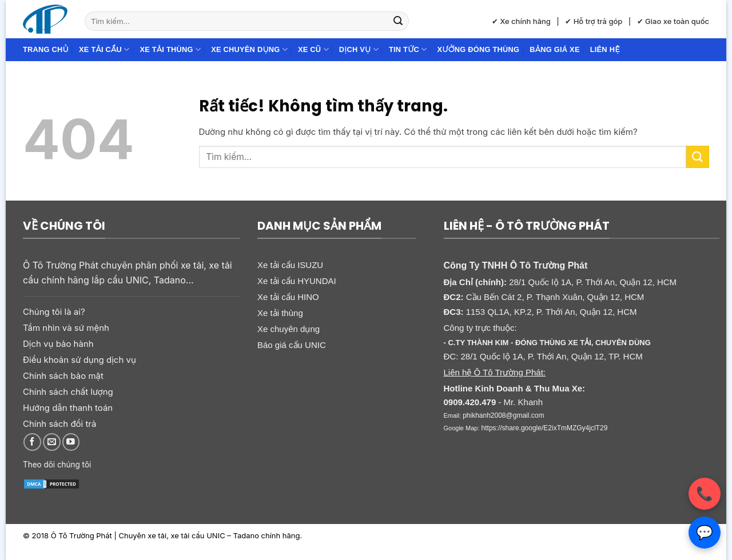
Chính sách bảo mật (63, 376)
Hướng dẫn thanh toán (68, 408)
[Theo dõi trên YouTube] (71, 442)
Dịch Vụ (359, 49)
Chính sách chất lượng (68, 392)
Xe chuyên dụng (249, 49)
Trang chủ (46, 49)
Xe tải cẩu (104, 49)
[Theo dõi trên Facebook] (32, 442)
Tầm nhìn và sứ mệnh (66, 328)
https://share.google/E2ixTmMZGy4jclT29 (545, 428)
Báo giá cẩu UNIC (292, 345)
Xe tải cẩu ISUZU (290, 265)
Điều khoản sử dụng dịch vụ (79, 360)
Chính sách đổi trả (59, 424)
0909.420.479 (470, 402)
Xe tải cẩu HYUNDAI (297, 281)
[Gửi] (398, 21)
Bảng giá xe (554, 49)
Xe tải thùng (170, 49)
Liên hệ (605, 49)
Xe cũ (313, 49)
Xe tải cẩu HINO (288, 297)
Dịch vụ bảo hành (58, 344)
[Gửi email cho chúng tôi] (52, 442)
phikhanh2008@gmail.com (503, 415)
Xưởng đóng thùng (479, 49)
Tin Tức (408, 49)
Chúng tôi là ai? (54, 312)
